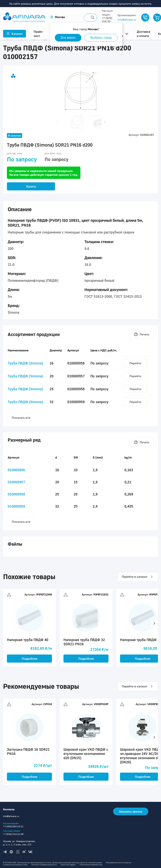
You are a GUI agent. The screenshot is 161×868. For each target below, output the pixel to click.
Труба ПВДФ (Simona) (25, 363)
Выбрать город (101, 38)
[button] (58, 17)
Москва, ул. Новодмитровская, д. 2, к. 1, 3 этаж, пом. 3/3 (19, 843)
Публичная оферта (68, 865)
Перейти (135, 363)
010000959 (16, 506)
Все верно (68, 38)
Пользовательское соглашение (118, 863)
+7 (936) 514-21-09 (13, 834)
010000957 (16, 482)
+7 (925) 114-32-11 (107, 21)
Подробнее (30, 659)
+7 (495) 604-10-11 (13, 826)
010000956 (16, 470)
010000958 (16, 494)
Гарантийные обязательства (91, 865)
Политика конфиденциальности (44, 865)
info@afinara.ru (127, 20)
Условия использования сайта (15, 865)
